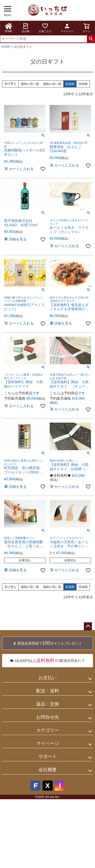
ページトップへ (88, 626)
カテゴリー (48, 730)
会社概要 (48, 770)
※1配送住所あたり (48, 661)
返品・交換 (48, 704)
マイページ (67, 28)
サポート (48, 757)
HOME (9, 28)
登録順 (83, 84)
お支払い (48, 678)
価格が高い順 (52, 84)
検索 (91, 39)
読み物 (26, 28)
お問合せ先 (48, 717)
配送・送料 (48, 691)
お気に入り (45, 28)
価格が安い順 (30, 84)
